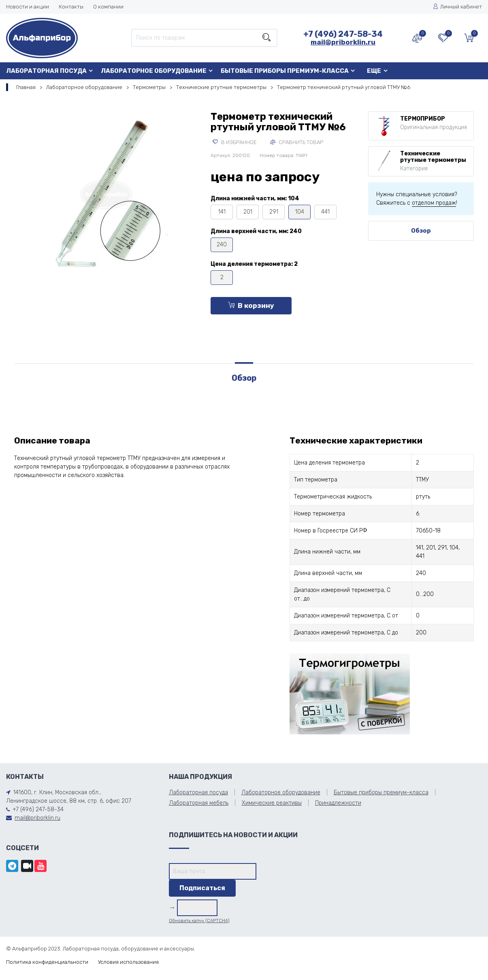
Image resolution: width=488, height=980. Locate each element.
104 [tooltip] (300, 212)
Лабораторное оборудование (154, 71)
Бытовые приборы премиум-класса (285, 71)
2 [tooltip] (222, 277)
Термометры (149, 87)
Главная (26, 87)
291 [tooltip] (274, 212)
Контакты (71, 7)
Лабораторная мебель (199, 803)
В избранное (235, 142)
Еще (374, 71)
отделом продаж (434, 203)
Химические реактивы (272, 803)
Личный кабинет (457, 7)
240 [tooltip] (222, 245)
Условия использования (128, 962)
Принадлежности (338, 803)
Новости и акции (28, 7)
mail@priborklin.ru (343, 42)
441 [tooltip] (325, 212)
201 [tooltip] (248, 212)
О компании (108, 7)
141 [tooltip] (222, 212)
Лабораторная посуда (46, 71)
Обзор (421, 231)
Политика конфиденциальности (47, 962)
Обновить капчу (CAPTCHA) (199, 921)
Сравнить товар (297, 142)
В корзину (251, 305)
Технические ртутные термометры (221, 87)
